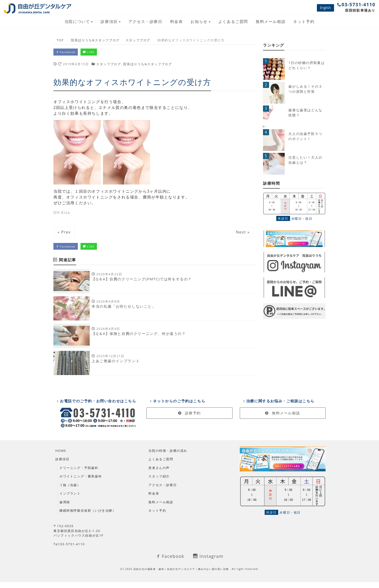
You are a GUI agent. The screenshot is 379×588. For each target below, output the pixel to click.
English (325, 8)
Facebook (67, 52)
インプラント (70, 500)
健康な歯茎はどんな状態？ (305, 113)
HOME (61, 457)
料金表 (177, 21)
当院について (77, 21)
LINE (94, 52)
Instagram (208, 562)
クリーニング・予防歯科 (79, 474)
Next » (243, 233)
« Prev (64, 233)
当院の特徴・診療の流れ (168, 457)
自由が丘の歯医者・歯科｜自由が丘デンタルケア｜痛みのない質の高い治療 (182, 575)
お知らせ (199, 21)
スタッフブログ (109, 65)
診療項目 (109, 21)
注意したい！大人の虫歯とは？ (305, 160)
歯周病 (65, 508)
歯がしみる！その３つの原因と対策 (305, 89)
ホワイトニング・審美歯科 (81, 482)
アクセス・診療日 (145, 21)
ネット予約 (304, 21)
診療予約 (189, 419)
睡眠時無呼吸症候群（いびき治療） (88, 517)
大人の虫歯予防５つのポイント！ (305, 136)
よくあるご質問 (233, 21)
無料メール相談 (271, 21)
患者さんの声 (159, 474)
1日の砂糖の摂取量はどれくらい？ (306, 65)
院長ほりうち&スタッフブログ (148, 65)
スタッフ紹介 (159, 482)
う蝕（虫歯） (70, 491)
